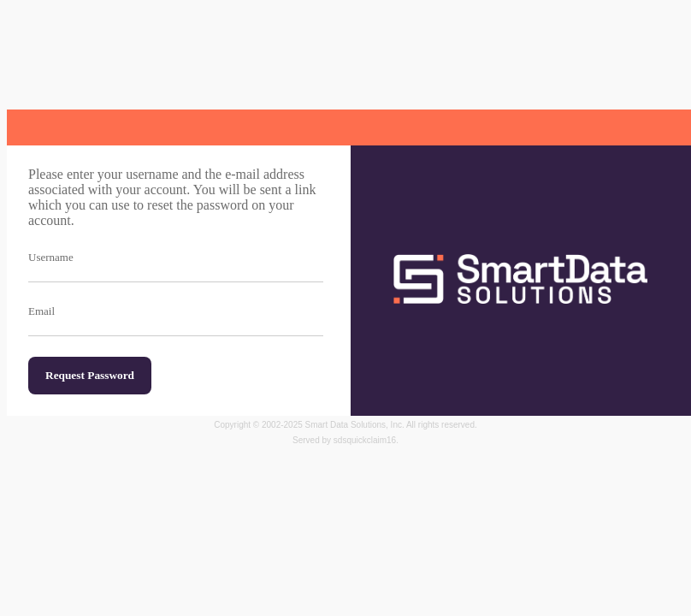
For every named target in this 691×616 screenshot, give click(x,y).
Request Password (90, 375)
